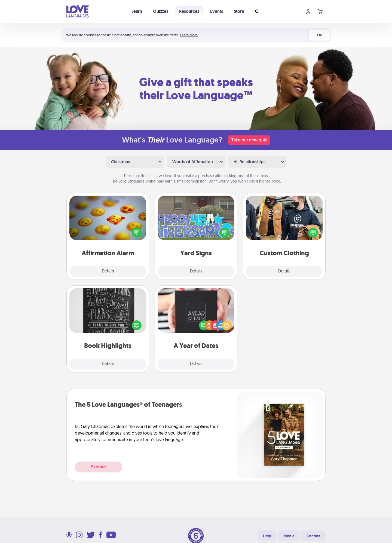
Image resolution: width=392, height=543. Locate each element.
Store (239, 11)
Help (267, 536)
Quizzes (161, 11)
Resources (189, 11)
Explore (99, 467)
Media (289, 536)
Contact (313, 536)
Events (217, 11)
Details (108, 271)
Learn (137, 11)
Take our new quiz (249, 140)
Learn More (189, 35)
